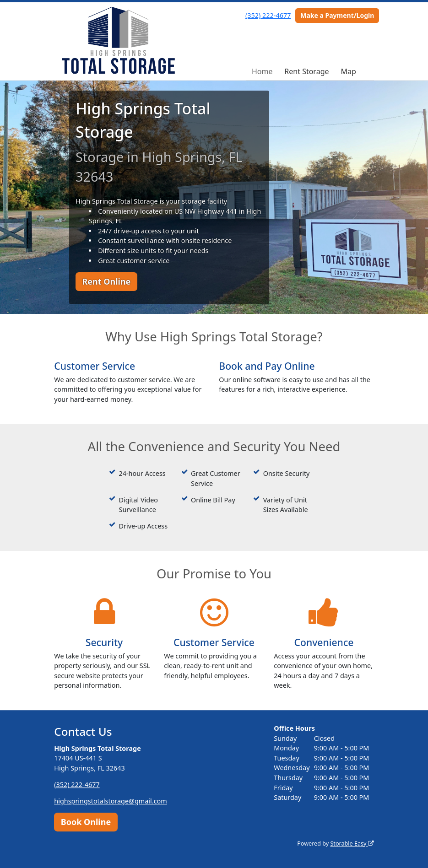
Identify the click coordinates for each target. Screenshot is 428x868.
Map (348, 71)
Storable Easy (352, 844)
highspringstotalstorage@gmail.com (110, 801)
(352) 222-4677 (268, 15)
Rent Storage (306, 71)
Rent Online (106, 281)
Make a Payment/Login (337, 15)
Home (262, 71)
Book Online (86, 822)
